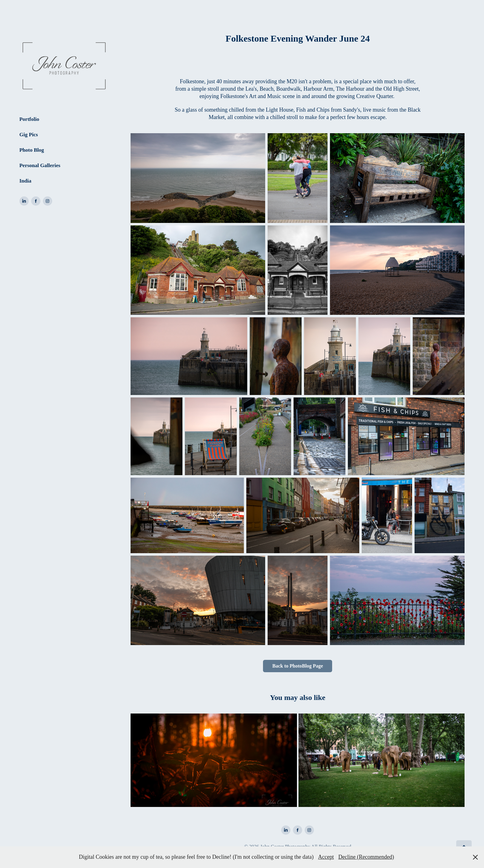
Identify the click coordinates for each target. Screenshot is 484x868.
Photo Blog (32, 150)
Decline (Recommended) (366, 857)
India (25, 181)
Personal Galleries (40, 165)
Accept (326, 857)
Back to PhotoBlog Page (298, 666)
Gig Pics (29, 135)
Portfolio (29, 119)
